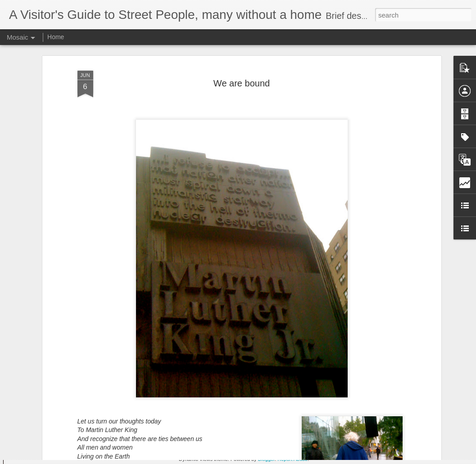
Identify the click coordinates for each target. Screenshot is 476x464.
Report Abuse (292, 459)
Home (56, 37)
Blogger (266, 459)
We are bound (242, 48)
